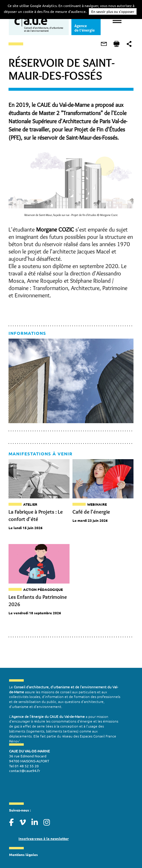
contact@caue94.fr (24, 765)
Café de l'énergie (91, 511)
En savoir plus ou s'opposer (113, 11)
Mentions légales (23, 849)
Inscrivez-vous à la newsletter (43, 833)
